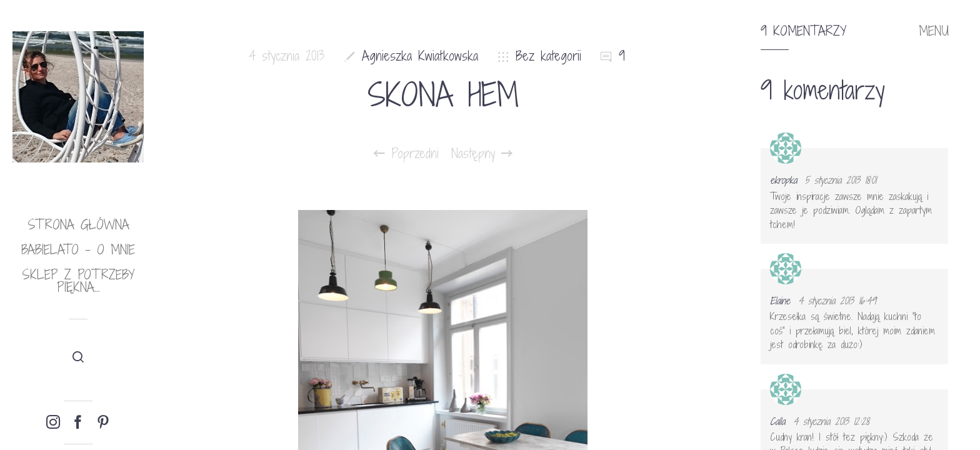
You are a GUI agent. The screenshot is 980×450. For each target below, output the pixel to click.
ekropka (783, 180)
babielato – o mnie (78, 250)
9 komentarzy (803, 31)
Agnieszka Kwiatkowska (420, 56)
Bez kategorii (548, 56)
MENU (934, 31)
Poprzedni (406, 154)
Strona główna (78, 225)
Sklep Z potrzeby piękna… (78, 281)
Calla (777, 421)
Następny (482, 154)
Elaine (780, 301)
